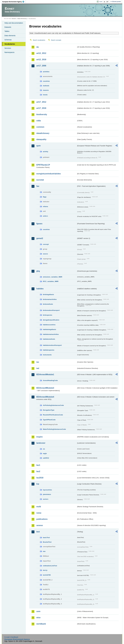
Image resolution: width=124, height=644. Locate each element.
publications (42, 519)
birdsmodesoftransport (51, 310)
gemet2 (40, 238)
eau (44, 551)
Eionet (14, 19)
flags (45, 197)
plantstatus (47, 494)
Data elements (10, 36)
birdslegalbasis (48, 294)
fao (38, 186)
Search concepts (56, 40)
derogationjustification (51, 320)
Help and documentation (14, 23)
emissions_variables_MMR (53, 277)
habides (40, 289)
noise (39, 513)
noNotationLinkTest (50, 566)
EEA (14, 2)
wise (38, 618)
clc (44, 449)
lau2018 (40, 478)
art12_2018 (41, 60)
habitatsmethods (49, 339)
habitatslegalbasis (49, 329)
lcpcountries (47, 490)
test (38, 532)
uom (38, 611)
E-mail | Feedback (11, 637)
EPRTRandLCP (43, 165)
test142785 (47, 575)
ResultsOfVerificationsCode (53, 415)
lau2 (38, 471)
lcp (38, 484)
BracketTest (47, 542)
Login (101, 2)
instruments (47, 355)
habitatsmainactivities (51, 334)
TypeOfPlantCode (49, 420)
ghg (38, 271)
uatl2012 (46, 458)
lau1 (38, 465)
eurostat (40, 180)
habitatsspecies (49, 350)
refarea (45, 206)
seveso (40, 525)
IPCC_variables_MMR (51, 281)
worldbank (41, 624)
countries (46, 81)
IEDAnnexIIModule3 (45, 388)
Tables (7, 31)
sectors (46, 499)
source (45, 254)
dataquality (41, 139)
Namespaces (9, 52)
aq (37, 47)
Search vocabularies (39, 40)
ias (38, 362)
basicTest (46, 538)
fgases (39, 224)
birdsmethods (48, 304)
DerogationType (49, 410)
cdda (39, 121)
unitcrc (45, 216)
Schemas (8, 40)
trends (45, 95)
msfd (39, 507)
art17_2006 (41, 66)
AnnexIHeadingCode (50, 380)
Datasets (8, 27)
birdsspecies (47, 315)
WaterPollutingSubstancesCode (54, 429)
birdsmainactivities (50, 299)
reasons (46, 90)
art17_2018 (41, 108)
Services (8, 48)
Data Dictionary (22, 19)
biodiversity (42, 114)
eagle (45, 453)
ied (38, 368)
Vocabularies (10, 44)
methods (46, 86)
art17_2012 (41, 102)
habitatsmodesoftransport (52, 345)
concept (46, 244)
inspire (39, 437)
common (40, 127)
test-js (45, 570)
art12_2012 (41, 53)
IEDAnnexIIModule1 (45, 374)
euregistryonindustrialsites (48, 174)
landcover (41, 443)
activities (46, 72)
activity (45, 152)
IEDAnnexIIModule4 (45, 397)
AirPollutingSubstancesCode (53, 405)
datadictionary (43, 133)
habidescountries (49, 325)
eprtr (38, 146)
